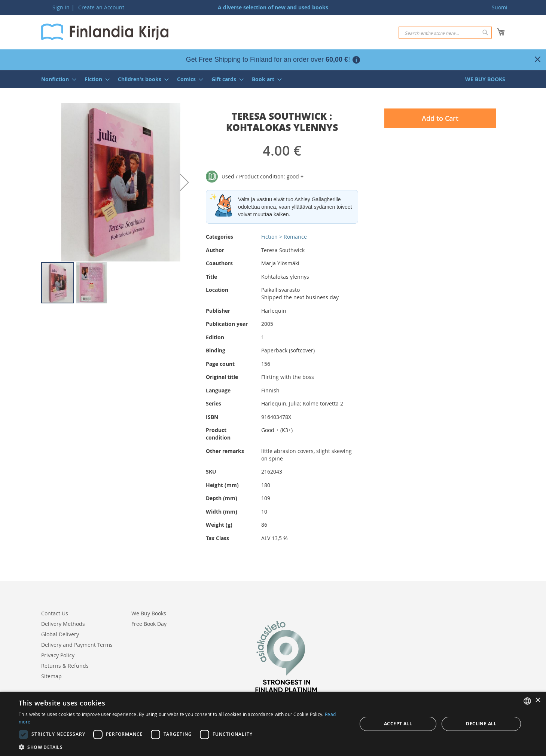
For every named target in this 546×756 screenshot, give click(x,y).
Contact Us (55, 613)
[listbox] (527, 701)
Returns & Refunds (65, 666)
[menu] (273, 79)
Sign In (61, 7)
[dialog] (273, 724)
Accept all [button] (398, 724)
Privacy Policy (58, 655)
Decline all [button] (481, 724)
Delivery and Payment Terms (77, 645)
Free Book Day (149, 624)
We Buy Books (149, 613)
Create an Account (101, 7)
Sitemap (51, 676)
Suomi (500, 7)
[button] (184, 182)
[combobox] (445, 33)
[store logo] (105, 32)
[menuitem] (57, 79)
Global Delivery (60, 634)
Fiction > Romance (284, 237)
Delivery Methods (63, 624)
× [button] (538, 700)
